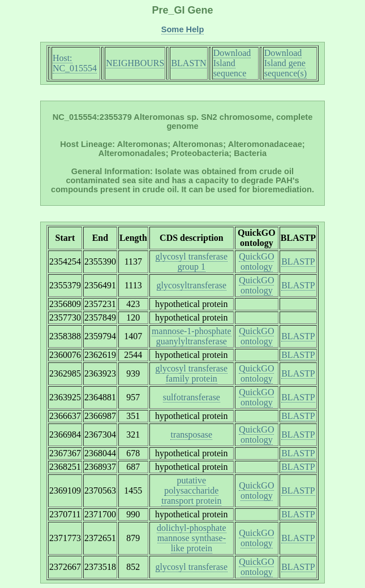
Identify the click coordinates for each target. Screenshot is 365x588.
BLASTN (188, 63)
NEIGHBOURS (135, 63)
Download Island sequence (232, 63)
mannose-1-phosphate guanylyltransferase (191, 336)
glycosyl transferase (192, 567)
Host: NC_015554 (75, 63)
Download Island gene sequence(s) (286, 63)
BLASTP (298, 261)
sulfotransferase (192, 397)
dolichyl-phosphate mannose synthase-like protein (192, 538)
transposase (191, 434)
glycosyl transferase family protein (192, 373)
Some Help (183, 29)
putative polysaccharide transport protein (191, 490)
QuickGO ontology (256, 261)
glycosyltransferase (192, 285)
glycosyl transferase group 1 (192, 261)
